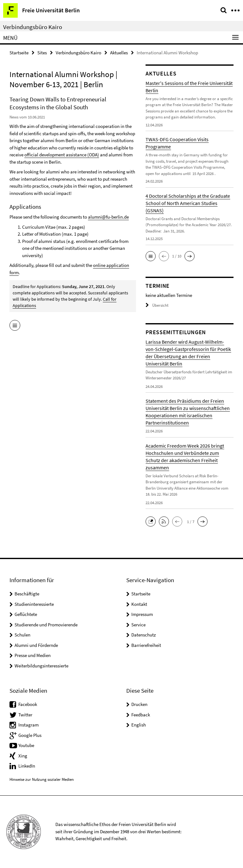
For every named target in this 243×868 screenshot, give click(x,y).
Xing (23, 756)
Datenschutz (143, 635)
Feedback (141, 715)
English (139, 725)
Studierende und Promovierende (46, 625)
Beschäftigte (27, 594)
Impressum (142, 614)
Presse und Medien (33, 655)
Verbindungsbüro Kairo (33, 27)
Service (138, 625)
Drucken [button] (139, 704)
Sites (42, 53)
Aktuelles (119, 53)
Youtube (26, 745)
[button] (151, 256)
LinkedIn (27, 766)
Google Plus (30, 735)
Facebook (28, 704)
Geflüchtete (26, 614)
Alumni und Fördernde (36, 645)
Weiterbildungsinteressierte (41, 666)
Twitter (25, 715)
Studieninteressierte (34, 604)
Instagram (28, 725)
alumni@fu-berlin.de (108, 217)
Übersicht (157, 305)
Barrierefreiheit (146, 645)
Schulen (22, 635)
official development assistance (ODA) (62, 155)
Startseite (19, 53)
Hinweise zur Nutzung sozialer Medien (42, 779)
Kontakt (139, 604)
